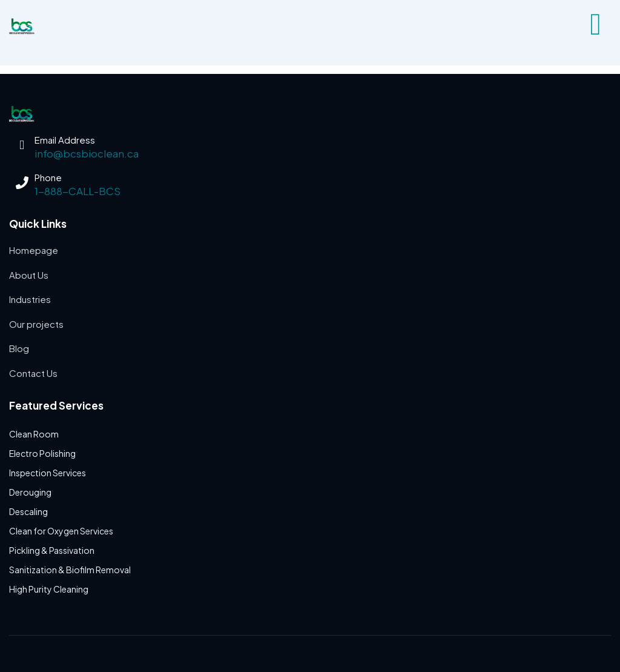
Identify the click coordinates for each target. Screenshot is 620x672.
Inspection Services (48, 473)
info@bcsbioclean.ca (87, 153)
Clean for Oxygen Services (61, 531)
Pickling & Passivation (52, 550)
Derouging (30, 492)
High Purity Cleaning (49, 589)
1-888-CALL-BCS (77, 191)
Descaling (28, 511)
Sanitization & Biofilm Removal (70, 570)
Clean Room (34, 434)
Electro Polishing (42, 453)
